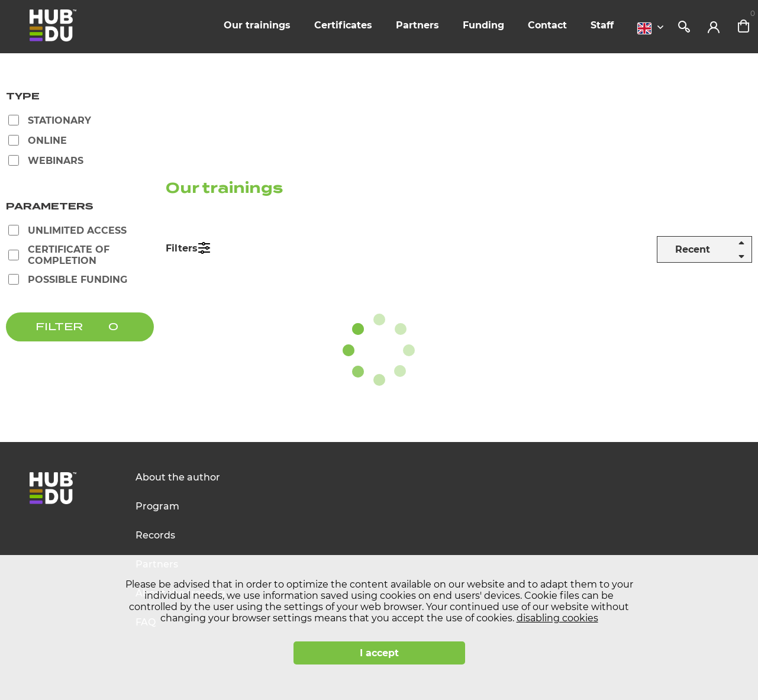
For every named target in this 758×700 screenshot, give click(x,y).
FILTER (59, 327)
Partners (417, 25)
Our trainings (257, 25)
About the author (178, 477)
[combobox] (653, 28)
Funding (483, 25)
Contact (547, 25)
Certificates (343, 25)
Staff (602, 25)
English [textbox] (644, 28)
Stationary (59, 120)
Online (47, 141)
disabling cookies (557, 618)
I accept (379, 653)
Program (157, 506)
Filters (182, 248)
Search (684, 27)
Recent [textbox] (693, 249)
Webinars (56, 161)
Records (155, 535)
